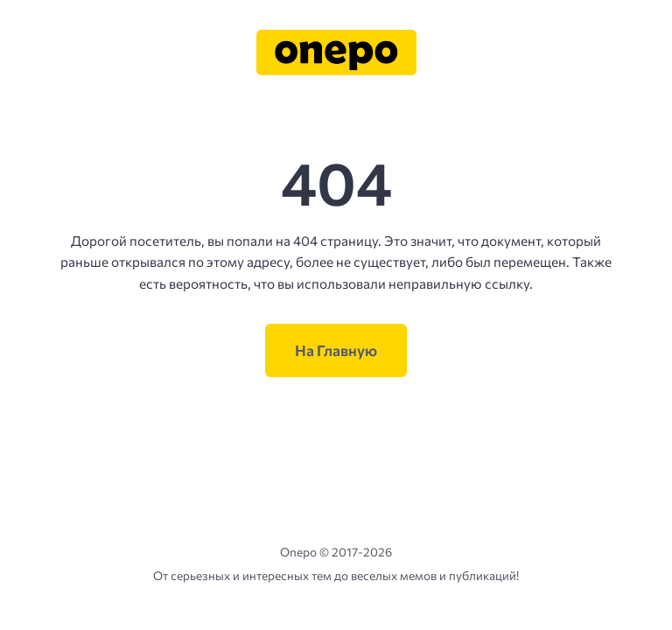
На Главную (336, 350)
